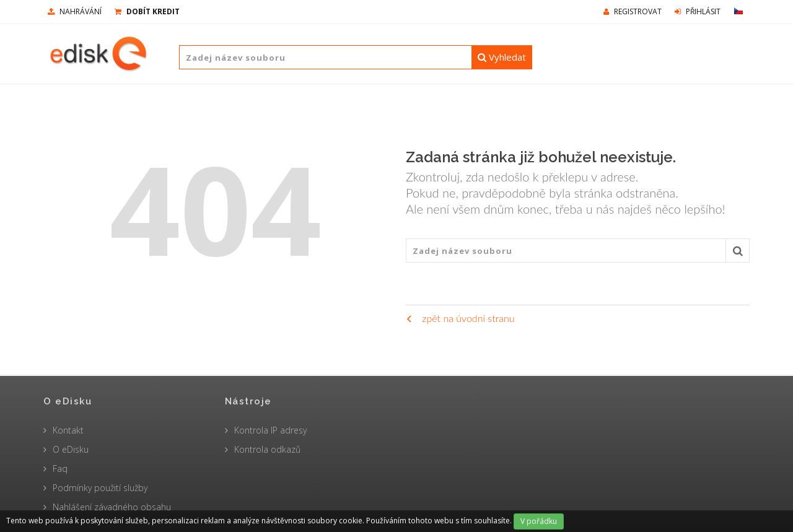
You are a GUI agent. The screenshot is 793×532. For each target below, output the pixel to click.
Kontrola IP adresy (270, 430)
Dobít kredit (147, 11)
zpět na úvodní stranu (460, 318)
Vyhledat (502, 57)
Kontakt (68, 430)
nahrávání (75, 11)
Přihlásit (698, 11)
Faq (60, 469)
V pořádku (539, 521)
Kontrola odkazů (267, 449)
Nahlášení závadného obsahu (112, 507)
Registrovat (633, 11)
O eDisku (71, 449)
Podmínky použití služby (100, 488)
